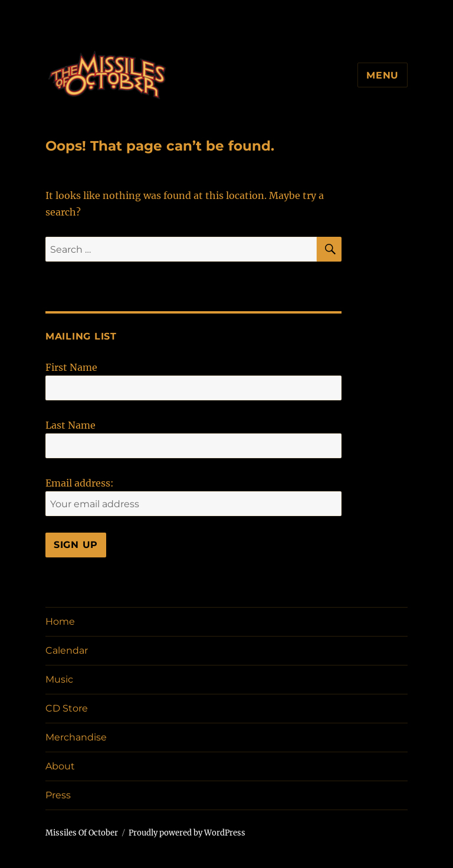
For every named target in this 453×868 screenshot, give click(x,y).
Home (60, 621)
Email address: (80, 483)
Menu (383, 75)
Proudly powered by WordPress (187, 833)
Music (59, 679)
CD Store (67, 708)
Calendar (67, 650)
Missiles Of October (82, 833)
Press (58, 795)
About (60, 766)
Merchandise (76, 737)
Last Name (70, 425)
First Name (71, 367)
